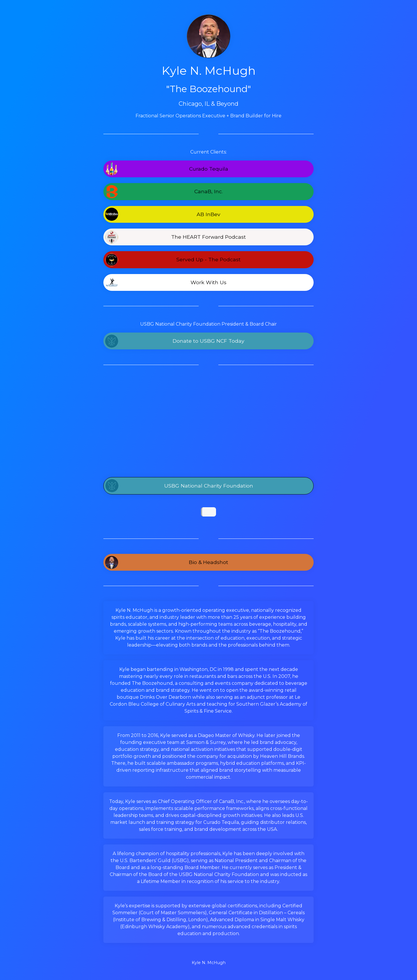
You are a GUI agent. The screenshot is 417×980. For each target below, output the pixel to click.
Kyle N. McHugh (209, 963)
